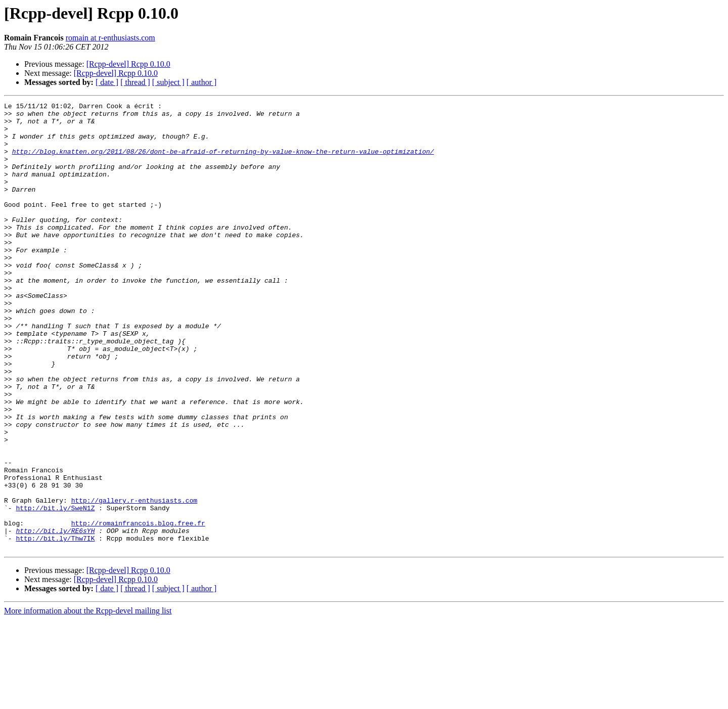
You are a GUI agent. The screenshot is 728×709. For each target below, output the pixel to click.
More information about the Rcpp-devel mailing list (88, 700)
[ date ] (107, 82)
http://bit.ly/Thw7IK (55, 626)
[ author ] (202, 82)
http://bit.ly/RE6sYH (55, 617)
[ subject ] (168, 82)
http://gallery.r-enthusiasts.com (134, 581)
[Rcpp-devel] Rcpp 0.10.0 (128, 64)
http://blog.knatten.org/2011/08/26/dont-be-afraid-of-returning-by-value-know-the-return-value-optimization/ (223, 162)
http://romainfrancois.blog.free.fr (138, 608)
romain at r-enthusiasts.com (110, 38)
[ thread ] (135, 82)
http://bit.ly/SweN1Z (55, 590)
